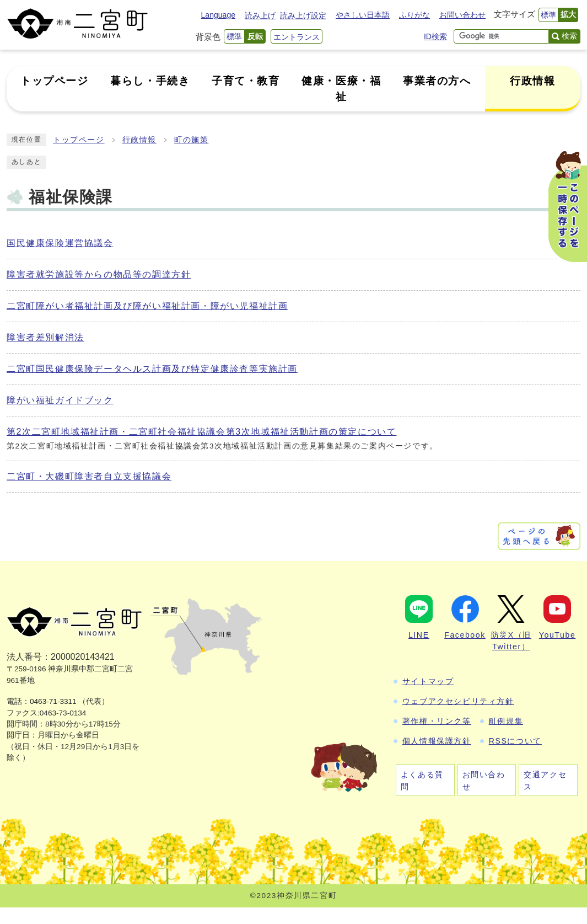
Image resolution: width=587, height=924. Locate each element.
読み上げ (260, 15)
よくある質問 (422, 780)
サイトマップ (428, 681)
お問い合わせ (462, 15)
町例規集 (506, 721)
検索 (569, 36)
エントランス (297, 37)
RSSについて (515, 741)
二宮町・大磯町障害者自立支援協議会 (89, 476)
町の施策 (191, 140)
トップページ (79, 140)
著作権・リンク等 (437, 721)
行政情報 (139, 140)
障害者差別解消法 (45, 337)
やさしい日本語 (363, 15)
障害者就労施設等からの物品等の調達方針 (99, 274)
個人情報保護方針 (437, 741)
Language (218, 15)
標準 (548, 15)
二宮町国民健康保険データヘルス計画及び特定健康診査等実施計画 (152, 369)
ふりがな (414, 15)
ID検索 (435, 36)
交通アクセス (545, 780)
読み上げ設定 (303, 15)
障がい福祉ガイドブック (60, 400)
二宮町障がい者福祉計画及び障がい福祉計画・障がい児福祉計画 (147, 306)
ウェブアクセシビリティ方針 (458, 701)
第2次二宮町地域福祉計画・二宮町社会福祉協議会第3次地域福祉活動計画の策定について (201, 432)
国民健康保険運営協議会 (60, 243)
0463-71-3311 (53, 701)
